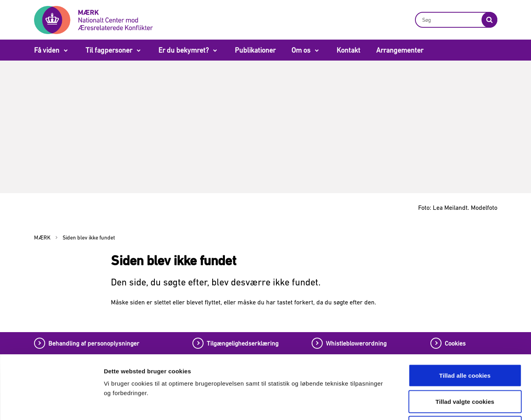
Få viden (47, 50)
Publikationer (255, 50)
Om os (301, 50)
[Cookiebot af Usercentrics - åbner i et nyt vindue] (51, 405)
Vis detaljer (415, 404)
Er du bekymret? (184, 50)
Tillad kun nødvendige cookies (465, 368)
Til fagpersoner (109, 50)
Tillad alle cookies (465, 316)
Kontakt (348, 50)
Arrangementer (400, 50)
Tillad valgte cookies (465, 342)
